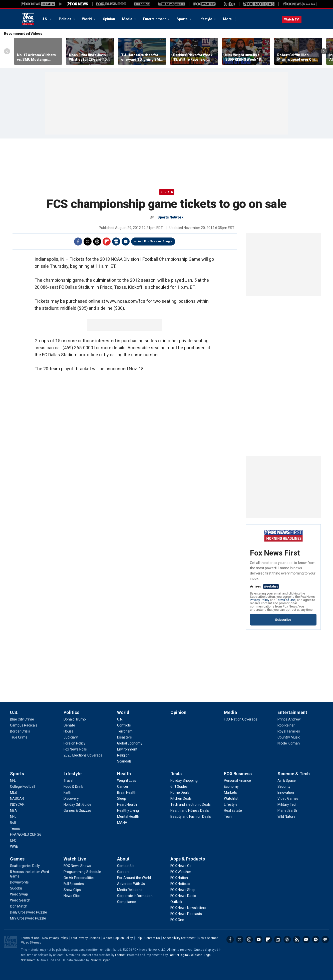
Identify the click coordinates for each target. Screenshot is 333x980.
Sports (182, 19)
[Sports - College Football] (23, 786)
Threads (97, 241)
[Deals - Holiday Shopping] (184, 780)
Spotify (316, 939)
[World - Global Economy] (130, 743)
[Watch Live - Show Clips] (72, 890)
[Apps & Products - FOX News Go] (181, 866)
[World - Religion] (123, 755)
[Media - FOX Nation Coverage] (241, 719)
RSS (297, 939)
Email (126, 241)
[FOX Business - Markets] (230, 792)
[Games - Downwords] (19, 882)
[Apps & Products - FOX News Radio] (183, 896)
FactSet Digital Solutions (186, 955)
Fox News (28, 19)
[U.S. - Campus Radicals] (24, 725)
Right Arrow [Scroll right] (324, 51)
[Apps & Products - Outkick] (176, 902)
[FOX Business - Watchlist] (231, 798)
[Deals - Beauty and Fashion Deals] (191, 816)
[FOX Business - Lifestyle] (231, 804)
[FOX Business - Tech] (228, 816)
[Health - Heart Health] (127, 804)
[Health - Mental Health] (128, 816)
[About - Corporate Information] (135, 896)
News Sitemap (208, 938)
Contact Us (152, 938)
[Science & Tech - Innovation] (286, 792)
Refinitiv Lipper (100, 960)
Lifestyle (206, 19)
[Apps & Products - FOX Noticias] (180, 884)
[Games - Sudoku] (16, 888)
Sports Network (170, 217)
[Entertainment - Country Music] (289, 737)
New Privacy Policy (55, 938)
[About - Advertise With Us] (131, 884)
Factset (120, 955)
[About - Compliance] (126, 902)
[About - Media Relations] (130, 890)
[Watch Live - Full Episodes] (74, 884)
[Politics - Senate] (69, 725)
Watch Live (75, 859)
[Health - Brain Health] (127, 792)
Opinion (109, 19)
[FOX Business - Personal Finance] (237, 780)
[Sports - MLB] (14, 792)
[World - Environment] (127, 749)
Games (17, 859)
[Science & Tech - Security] (284, 786)
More (227, 19)
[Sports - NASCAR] (17, 798)
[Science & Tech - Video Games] (288, 798)
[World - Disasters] (124, 737)
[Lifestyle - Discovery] (71, 798)
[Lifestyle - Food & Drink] (73, 786)
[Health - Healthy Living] (128, 810)
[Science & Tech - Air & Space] (287, 780)
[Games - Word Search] (20, 900)
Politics (65, 19)
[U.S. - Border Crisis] (20, 731)
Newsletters (306, 939)
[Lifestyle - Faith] (67, 792)
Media (128, 19)
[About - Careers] (123, 872)
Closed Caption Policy (118, 938)
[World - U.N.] (120, 719)
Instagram (249, 939)
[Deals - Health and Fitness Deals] (190, 810)
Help (139, 938)
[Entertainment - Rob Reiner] (286, 725)
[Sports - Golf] (13, 822)
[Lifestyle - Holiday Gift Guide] (77, 804)
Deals (176, 774)
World (87, 19)
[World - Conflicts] (124, 725)
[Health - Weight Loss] (127, 780)
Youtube (259, 939)
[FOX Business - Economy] (231, 786)
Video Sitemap (31, 942)
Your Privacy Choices (85, 938)
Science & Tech (294, 774)
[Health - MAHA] (122, 822)
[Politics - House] (69, 731)
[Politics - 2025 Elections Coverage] (83, 755)
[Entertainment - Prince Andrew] (289, 719)
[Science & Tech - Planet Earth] (287, 810)
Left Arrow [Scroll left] (7, 51)
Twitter (88, 241)
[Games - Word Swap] (19, 894)
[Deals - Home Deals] (180, 792)
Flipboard (107, 241)
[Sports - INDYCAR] (17, 804)
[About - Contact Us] (126, 866)
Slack (287, 939)
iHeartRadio (325, 939)
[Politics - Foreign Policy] (74, 743)
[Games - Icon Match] (19, 906)
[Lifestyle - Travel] (68, 780)
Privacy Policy (260, 600)
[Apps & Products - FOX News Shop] (183, 890)
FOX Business (238, 774)
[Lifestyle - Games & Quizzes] (78, 810)
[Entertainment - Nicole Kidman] (289, 743)
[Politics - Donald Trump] (75, 719)
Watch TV (292, 19)
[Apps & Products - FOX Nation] (179, 878)
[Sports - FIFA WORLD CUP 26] (26, 834)
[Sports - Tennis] (15, 828)
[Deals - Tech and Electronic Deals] (191, 804)
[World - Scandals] (124, 761)
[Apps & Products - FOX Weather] (181, 872)
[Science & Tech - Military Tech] (287, 804)
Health (124, 774)
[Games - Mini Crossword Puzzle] (28, 918)
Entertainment (155, 19)
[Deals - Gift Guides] (179, 786)
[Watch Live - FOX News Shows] (77, 866)
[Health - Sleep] (122, 798)
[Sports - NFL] (13, 780)
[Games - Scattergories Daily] (25, 866)
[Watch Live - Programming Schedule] (82, 872)
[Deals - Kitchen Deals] (181, 798)
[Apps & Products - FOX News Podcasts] (186, 914)
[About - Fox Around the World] (134, 878)
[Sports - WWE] (14, 846)
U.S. (45, 19)
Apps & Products (188, 859)
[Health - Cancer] (123, 786)
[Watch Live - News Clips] (72, 896)
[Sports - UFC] (13, 840)
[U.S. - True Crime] (19, 737)
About (123, 859)
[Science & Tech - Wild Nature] (286, 816)
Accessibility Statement (179, 938)
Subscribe (283, 620)
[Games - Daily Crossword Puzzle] (29, 912)
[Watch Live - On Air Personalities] (79, 878)
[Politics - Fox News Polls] (75, 749)
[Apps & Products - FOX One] (177, 920)
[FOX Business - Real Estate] (233, 810)
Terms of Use (286, 600)
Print (116, 241)
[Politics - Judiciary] (71, 737)
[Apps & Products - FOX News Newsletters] (188, 908)
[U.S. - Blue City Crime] (22, 719)
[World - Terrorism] (125, 731)
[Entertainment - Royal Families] (289, 731)
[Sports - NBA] (14, 810)
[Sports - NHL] (13, 816)
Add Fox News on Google (155, 241)
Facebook (78, 241)
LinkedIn (278, 939)
